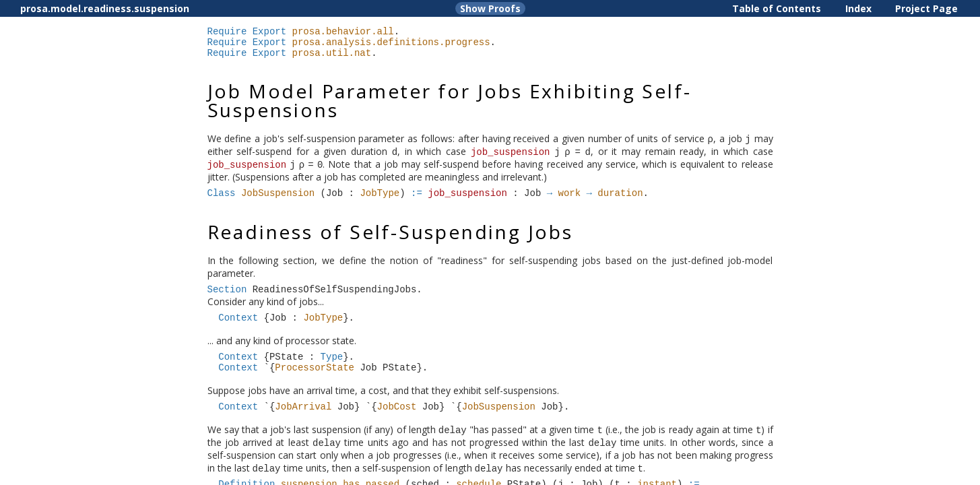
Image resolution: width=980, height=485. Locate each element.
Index (858, 8)
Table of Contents (777, 8)
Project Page (926, 8)
